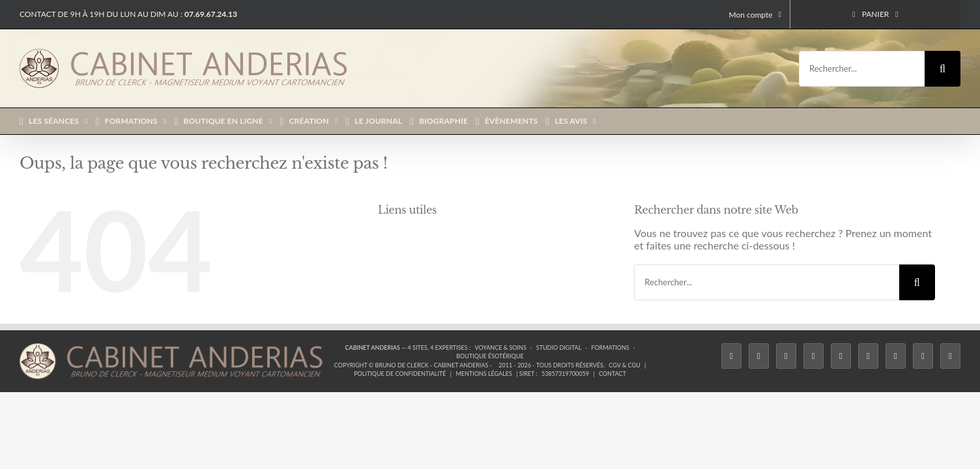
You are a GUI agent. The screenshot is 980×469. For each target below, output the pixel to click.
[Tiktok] (814, 356)
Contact (612, 374)
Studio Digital (559, 348)
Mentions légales (484, 374)
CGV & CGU (624, 365)
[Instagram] (786, 356)
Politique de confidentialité (400, 374)
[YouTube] (868, 356)
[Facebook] (731, 356)
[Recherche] (943, 69)
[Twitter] (759, 356)
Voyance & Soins (501, 348)
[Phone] (950, 356)
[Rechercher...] (862, 69)
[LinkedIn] (896, 356)
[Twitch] (841, 356)
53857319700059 (565, 374)
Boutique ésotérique (490, 356)
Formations (610, 348)
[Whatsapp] (923, 356)
